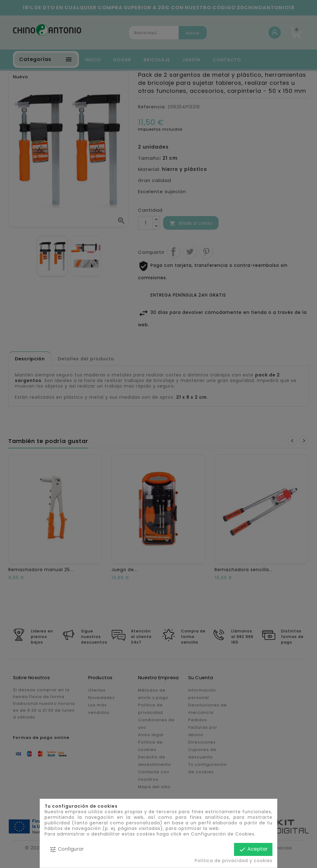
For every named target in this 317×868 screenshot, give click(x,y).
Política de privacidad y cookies (234, 861)
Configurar (67, 849)
